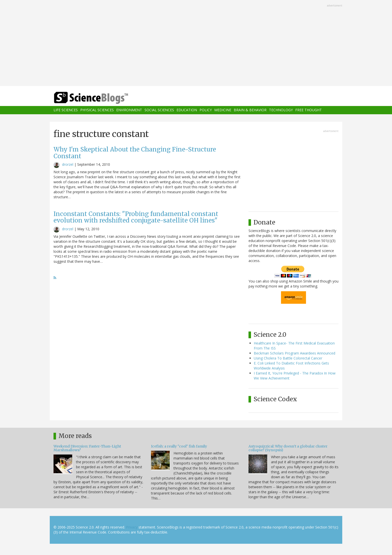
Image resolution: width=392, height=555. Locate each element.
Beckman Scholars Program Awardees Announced (294, 353)
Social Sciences (159, 110)
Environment (129, 110)
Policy (206, 110)
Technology (281, 110)
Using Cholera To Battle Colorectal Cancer (288, 358)
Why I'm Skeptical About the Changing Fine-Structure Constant (135, 153)
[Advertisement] (196, 43)
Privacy (132, 527)
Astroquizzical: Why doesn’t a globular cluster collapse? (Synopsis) (288, 448)
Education (187, 110)
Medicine (223, 110)
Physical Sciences (97, 110)
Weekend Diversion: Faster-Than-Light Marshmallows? (87, 448)
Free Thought (308, 110)
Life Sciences (66, 110)
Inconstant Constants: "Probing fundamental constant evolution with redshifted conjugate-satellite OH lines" (136, 217)
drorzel (68, 164)
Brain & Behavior (250, 110)
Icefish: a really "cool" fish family (179, 446)
